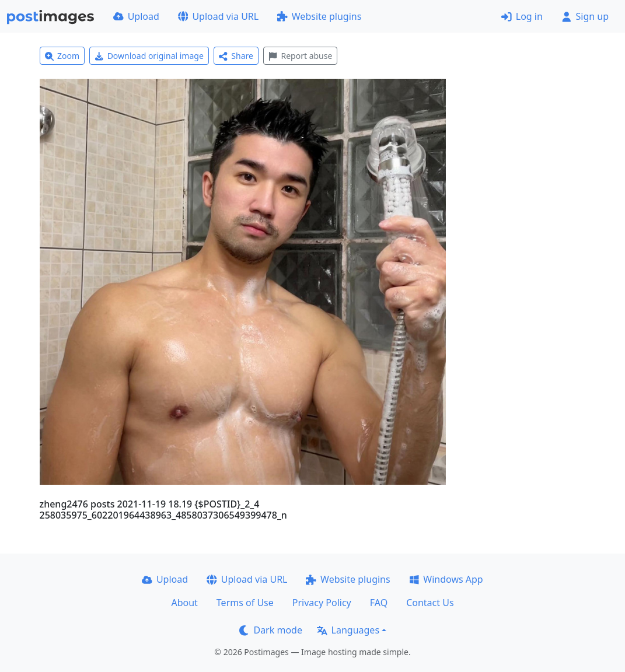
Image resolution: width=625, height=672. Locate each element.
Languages (348, 630)
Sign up (585, 16)
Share (236, 56)
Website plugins (319, 16)
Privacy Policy (322, 603)
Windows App (446, 579)
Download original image (149, 56)
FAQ (379, 603)
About (184, 603)
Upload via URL (218, 16)
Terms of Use (245, 603)
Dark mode (271, 630)
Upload (136, 16)
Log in (522, 16)
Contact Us (430, 603)
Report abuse (300, 56)
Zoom (62, 56)
